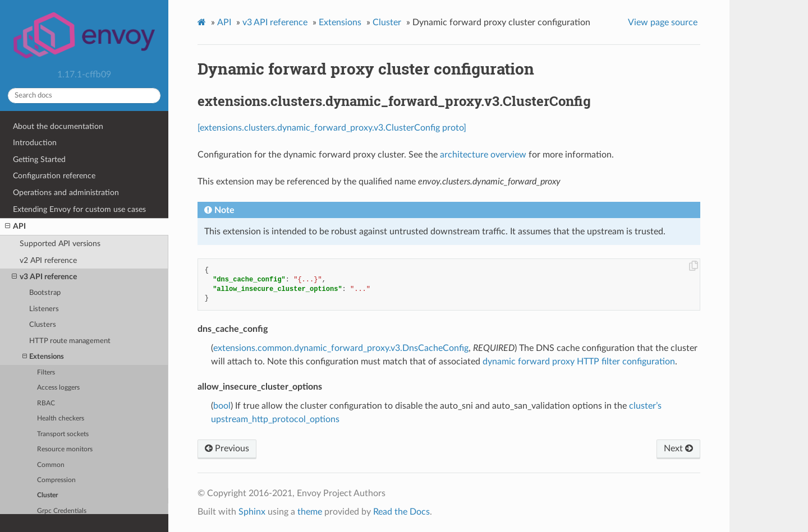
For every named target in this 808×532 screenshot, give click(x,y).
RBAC (46, 403)
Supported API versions (60, 244)
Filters (46, 373)
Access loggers (58, 388)
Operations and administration (66, 193)
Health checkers (61, 418)
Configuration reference (54, 176)
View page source (663, 22)
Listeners (44, 309)
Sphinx (252, 512)
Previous (227, 448)
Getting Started (39, 159)
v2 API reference (48, 260)
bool (222, 406)
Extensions (43, 357)
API (15, 226)
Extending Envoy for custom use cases (79, 209)
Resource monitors (65, 449)
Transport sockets (63, 434)
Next (678, 448)
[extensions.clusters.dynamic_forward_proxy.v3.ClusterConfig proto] (332, 128)
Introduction (35, 143)
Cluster (47, 495)
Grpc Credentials (62, 511)
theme (310, 512)
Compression (56, 480)
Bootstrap (45, 293)
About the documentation (58, 126)
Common (51, 465)
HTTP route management (70, 341)
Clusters (43, 325)
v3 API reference (44, 277)
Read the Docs (401, 512)
